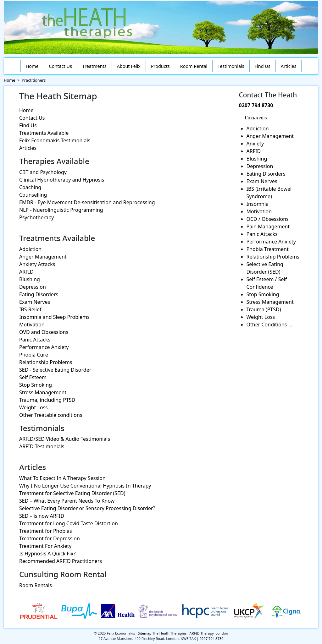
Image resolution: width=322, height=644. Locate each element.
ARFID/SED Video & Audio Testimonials (65, 439)
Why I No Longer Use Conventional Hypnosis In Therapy (85, 486)
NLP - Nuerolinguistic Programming (61, 210)
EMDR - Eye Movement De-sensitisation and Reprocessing (87, 202)
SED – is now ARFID (42, 516)
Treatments (94, 66)
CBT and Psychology (43, 172)
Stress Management (43, 392)
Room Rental (194, 66)
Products (160, 66)
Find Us (263, 66)
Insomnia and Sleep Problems (54, 317)
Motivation (32, 325)
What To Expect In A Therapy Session (62, 478)
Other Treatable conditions (51, 415)
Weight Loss (33, 407)
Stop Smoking (36, 385)
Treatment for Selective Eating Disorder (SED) (72, 493)
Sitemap (145, 633)
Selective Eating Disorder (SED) (265, 268)
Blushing (30, 279)
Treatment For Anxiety (45, 546)
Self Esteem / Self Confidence (267, 283)
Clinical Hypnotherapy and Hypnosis (62, 180)
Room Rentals (36, 585)
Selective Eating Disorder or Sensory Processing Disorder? (87, 508)
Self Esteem (33, 377)
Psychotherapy (36, 217)
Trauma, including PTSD (47, 400)
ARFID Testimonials (42, 446)
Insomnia (258, 204)
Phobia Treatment (268, 249)
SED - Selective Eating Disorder (55, 370)
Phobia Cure (34, 355)
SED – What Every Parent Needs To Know (67, 501)
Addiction (30, 249)
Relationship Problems (46, 362)
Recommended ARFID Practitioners (61, 561)
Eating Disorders (266, 174)
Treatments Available (44, 133)
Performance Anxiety (44, 347)
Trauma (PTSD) (264, 309)
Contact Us (61, 66)
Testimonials (231, 66)
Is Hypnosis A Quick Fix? (47, 554)
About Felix (129, 66)
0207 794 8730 (256, 105)
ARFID (26, 272)
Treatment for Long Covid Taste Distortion (69, 523)
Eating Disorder (38, 294)
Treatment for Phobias (46, 531)
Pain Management (268, 226)
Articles (289, 66)
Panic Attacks (35, 340)
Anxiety (255, 144)
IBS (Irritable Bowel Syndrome (269, 193)
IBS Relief (30, 309)
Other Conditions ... (269, 325)
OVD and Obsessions (44, 332)
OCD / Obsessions (268, 219)
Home (32, 66)
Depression (33, 287)
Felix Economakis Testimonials (55, 140)
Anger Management (43, 257)
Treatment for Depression (50, 538)
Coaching (30, 187)
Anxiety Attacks (37, 264)
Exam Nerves (35, 302)
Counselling (33, 195)
